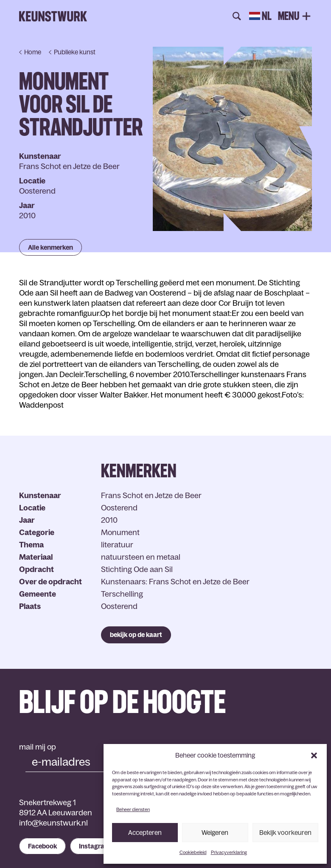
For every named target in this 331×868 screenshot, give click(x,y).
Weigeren (215, 833)
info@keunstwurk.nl (53, 823)
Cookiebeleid (193, 852)
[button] (314, 755)
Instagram (94, 846)
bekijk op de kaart (136, 635)
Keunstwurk (53, 17)
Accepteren (145, 833)
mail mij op (38, 747)
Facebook (42, 846)
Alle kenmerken (50, 247)
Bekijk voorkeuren (285, 833)
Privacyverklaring (229, 852)
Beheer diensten (133, 809)
